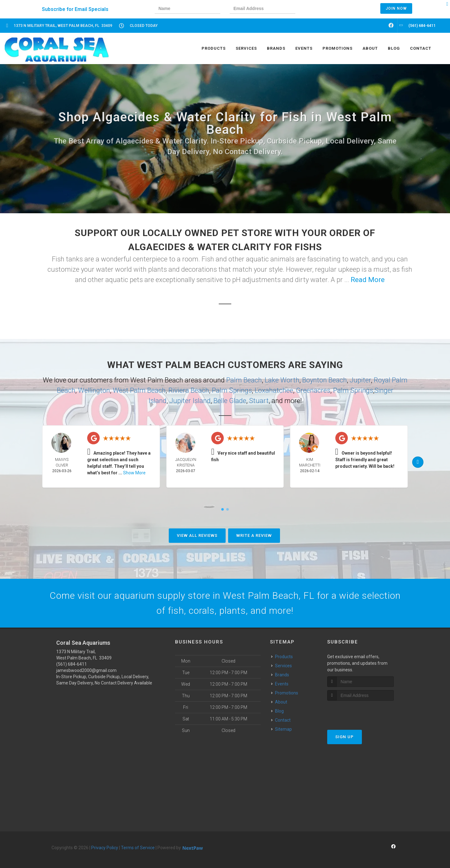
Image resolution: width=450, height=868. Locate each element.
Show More (134, 473)
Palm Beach (244, 380)
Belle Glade (230, 401)
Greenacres (313, 390)
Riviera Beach (189, 390)
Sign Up (345, 737)
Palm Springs (232, 390)
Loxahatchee (274, 390)
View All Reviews (197, 535)
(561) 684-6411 (72, 664)
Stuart (259, 401)
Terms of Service (138, 848)
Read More (368, 280)
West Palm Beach (139, 390)
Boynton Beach (325, 380)
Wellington (94, 390)
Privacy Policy (105, 848)
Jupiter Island (190, 401)
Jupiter (360, 380)
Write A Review (254, 535)
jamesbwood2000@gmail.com (86, 670)
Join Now (396, 8)
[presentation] (326, 9)
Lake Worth (282, 380)
